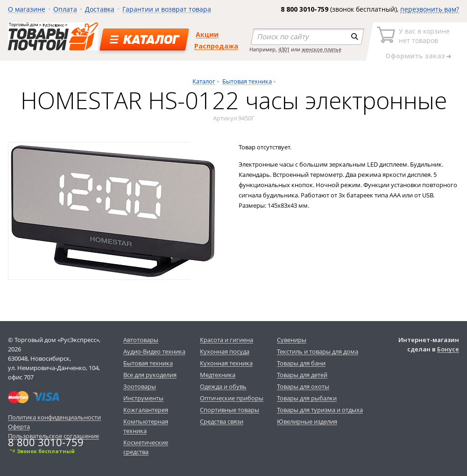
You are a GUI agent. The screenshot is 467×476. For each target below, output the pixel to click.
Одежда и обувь (223, 386)
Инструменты (143, 398)
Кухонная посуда (225, 351)
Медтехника (218, 375)
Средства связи (222, 421)
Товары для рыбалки (307, 398)
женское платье (322, 49)
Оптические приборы (232, 398)
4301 (284, 49)
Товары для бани (301, 363)
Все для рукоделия (150, 375)
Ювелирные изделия (307, 421)
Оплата (65, 9)
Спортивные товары (230, 410)
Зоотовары (140, 386)
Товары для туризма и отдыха (320, 410)
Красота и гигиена (226, 340)
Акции (207, 34)
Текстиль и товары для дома (318, 351)
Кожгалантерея (146, 410)
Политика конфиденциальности (54, 417)
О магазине (27, 9)
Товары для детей (302, 375)
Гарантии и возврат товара (167, 9)
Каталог (204, 81)
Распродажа (216, 46)
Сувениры (292, 340)
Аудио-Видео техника (154, 351)
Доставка (100, 9)
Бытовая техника (247, 81)
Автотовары (141, 340)
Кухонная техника (226, 363)
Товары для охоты (303, 386)
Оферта (19, 427)
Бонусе (448, 349)
